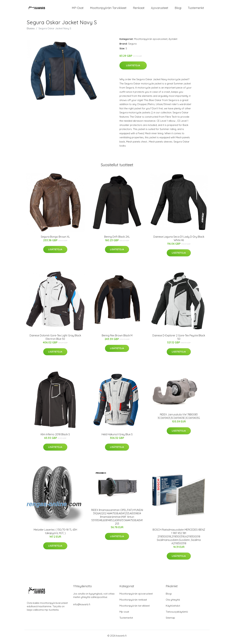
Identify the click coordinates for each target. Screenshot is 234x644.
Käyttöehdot (173, 608)
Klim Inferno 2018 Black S (55, 437)
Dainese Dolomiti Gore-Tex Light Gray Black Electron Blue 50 (55, 340)
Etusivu (31, 31)
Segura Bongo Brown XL (55, 239)
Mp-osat (124, 614)
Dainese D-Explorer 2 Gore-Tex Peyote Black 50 (179, 340)
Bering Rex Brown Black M (117, 338)
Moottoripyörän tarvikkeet (108, 9)
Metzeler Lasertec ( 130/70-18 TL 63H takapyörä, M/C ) (55, 534)
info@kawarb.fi (82, 607)
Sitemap (170, 620)
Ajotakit (173, 42)
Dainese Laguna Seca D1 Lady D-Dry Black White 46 (179, 241)
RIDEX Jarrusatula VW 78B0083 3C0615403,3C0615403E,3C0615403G (179, 419)
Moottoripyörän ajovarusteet (151, 42)
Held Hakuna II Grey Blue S (117, 437)
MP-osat (78, 9)
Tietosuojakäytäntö (177, 614)
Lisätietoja (133, 68)
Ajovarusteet (160, 9)
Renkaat (139, 9)
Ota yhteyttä (173, 602)
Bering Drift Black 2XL (117, 239)
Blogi (178, 9)
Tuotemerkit (196, 9)
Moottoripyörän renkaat (133, 602)
